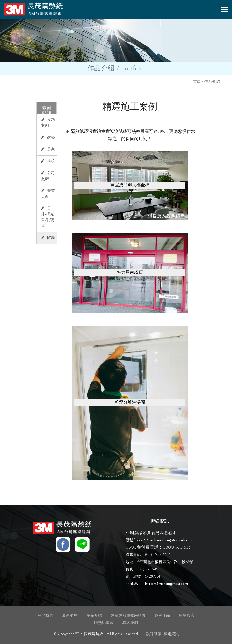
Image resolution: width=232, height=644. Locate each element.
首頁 (197, 82)
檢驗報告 (187, 616)
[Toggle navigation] (224, 9)
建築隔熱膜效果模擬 (128, 616)
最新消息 (70, 616)
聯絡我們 (130, 623)
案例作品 (162, 616)
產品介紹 (94, 616)
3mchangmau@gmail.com (169, 540)
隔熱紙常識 (104, 623)
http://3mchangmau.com (166, 584)
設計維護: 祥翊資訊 (162, 634)
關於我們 (45, 616)
